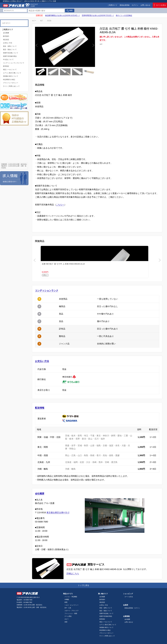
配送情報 (40, 408)
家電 (66, 602)
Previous (51, 47)
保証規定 (6, 40)
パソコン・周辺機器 (71, 597)
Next (79, 47)
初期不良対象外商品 (10, 56)
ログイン (135, 5)
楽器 (66, 622)
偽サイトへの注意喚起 (124, 15)
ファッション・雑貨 (71, 613)
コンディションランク (47, 291)
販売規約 (6, 36)
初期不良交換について (11, 53)
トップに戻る (83, 585)
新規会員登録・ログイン (132, 608)
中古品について (8, 59)
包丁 (42, 21)
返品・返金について (10, 49)
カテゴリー (6, 23)
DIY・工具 (68, 608)
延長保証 (6, 66)
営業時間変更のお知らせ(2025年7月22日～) (98, 15)
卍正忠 (49, 21)
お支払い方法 (42, 361)
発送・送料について (10, 46)
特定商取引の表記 (9, 80)
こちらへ (60, 205)
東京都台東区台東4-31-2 (58, 513)
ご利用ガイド (112, 5)
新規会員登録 (125, 5)
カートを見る (160, 5)
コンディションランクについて (14, 63)
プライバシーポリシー (11, 83)
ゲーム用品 (68, 616)
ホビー (34, 21)
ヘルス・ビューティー (72, 605)
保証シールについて (10, 70)
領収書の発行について (11, 76)
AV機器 (67, 599)
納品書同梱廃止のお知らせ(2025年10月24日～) (62, 15)
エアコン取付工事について (12, 73)
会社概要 (40, 494)
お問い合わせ (145, 5)
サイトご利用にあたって (11, 86)
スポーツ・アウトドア (72, 611)
